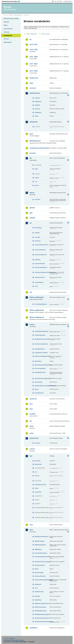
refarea (37, 178)
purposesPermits (40, 264)
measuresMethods (40, 250)
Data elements (8, 29)
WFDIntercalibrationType (42, 603)
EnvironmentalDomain (41, 344)
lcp (31, 421)
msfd (31, 426)
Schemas (6, 32)
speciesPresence (40, 277)
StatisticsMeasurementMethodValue (42, 386)
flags (36, 169)
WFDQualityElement (41, 611)
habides (32, 218)
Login (55, 1)
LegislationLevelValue (41, 353)
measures (38, 241)
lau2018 (32, 414)
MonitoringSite (39, 573)
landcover (33, 399)
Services (6, 39)
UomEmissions (39, 592)
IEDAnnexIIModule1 (37, 297)
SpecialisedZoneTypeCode (42, 378)
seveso (32, 449)
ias (31, 223)
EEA (11, 1)
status (37, 116)
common (33, 88)
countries (38, 199)
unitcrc (37, 185)
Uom (36, 588)
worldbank (33, 628)
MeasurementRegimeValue (42, 356)
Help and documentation (11, 19)
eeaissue (37, 109)
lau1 (31, 404)
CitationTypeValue (40, 335)
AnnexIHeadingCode (41, 304)
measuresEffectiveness (42, 245)
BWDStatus (38, 549)
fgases (32, 193)
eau (36, 472)
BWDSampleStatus (40, 545)
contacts (37, 98)
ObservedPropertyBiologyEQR (42, 580)
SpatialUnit (38, 584)
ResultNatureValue (40, 372)
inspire (32, 324)
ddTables (37, 105)
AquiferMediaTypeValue (42, 331)
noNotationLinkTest (41, 485)
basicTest (38, 461)
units (36, 286)
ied (31, 292)
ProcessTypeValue (40, 368)
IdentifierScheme (40, 349)
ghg (31, 213)
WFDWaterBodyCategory (42, 614)
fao (31, 158)
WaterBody (38, 600)
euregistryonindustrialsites (39, 148)
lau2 (31, 409)
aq (30, 39)
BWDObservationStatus (42, 537)
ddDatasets (38, 101)
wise (31, 530)
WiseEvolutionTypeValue (42, 618)
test (31, 456)
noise (32, 433)
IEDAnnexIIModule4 (37, 317)
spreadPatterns (39, 282)
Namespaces (8, 42)
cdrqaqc (37, 233)
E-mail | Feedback (9, 638)
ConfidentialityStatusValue (42, 557)
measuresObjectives (41, 255)
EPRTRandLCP (35, 141)
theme (37, 389)
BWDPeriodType (40, 541)
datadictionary (35, 93)
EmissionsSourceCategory (42, 562)
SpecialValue (39, 382)
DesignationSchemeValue (42, 339)
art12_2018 (33, 50)
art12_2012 (33, 44)
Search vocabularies (32, 34)
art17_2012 (33, 64)
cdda (31, 83)
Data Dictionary (18, 15)
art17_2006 (33, 57)
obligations (38, 112)
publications (34, 438)
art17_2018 (33, 71)
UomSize (37, 596)
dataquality (34, 122)
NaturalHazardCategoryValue (42, 365)
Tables (6, 25)
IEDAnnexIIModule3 (37, 310)
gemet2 (32, 208)
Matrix (37, 569)
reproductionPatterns (41, 267)
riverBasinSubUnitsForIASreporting (42, 272)
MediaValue (38, 361)
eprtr (31, 134)
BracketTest (38, 464)
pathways (38, 260)
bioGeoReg (38, 228)
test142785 (38, 492)
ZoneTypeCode (39, 393)
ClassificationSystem (41, 553)
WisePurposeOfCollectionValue (42, 622)
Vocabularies (8, 36)
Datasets (6, 22)
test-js (37, 488)
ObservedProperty (40, 576)
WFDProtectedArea (40, 607)
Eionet (11, 15)
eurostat (33, 153)
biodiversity (34, 78)
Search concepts (46, 34)
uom (31, 525)
